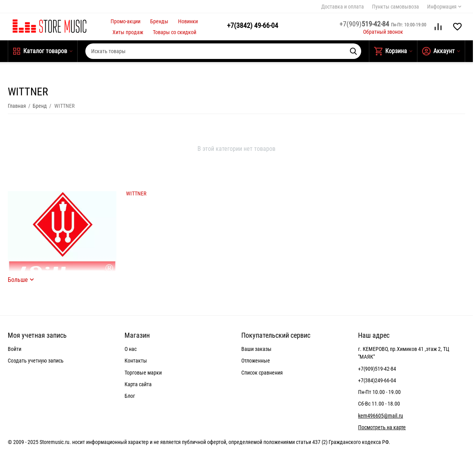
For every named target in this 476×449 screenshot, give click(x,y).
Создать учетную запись (36, 361)
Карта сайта (138, 384)
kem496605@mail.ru (381, 416)
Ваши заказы (256, 349)
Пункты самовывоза (396, 7)
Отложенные (256, 361)
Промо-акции (125, 21)
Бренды (159, 21)
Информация (442, 7)
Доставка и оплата (343, 7)
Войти (15, 349)
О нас (131, 349)
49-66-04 (253, 25)
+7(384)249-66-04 (377, 380)
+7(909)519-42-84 (377, 369)
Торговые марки (143, 373)
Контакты (136, 361)
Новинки (188, 21)
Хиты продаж (128, 32)
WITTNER (136, 193)
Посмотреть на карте (382, 427)
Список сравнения (262, 373)
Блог (130, 396)
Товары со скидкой (175, 32)
